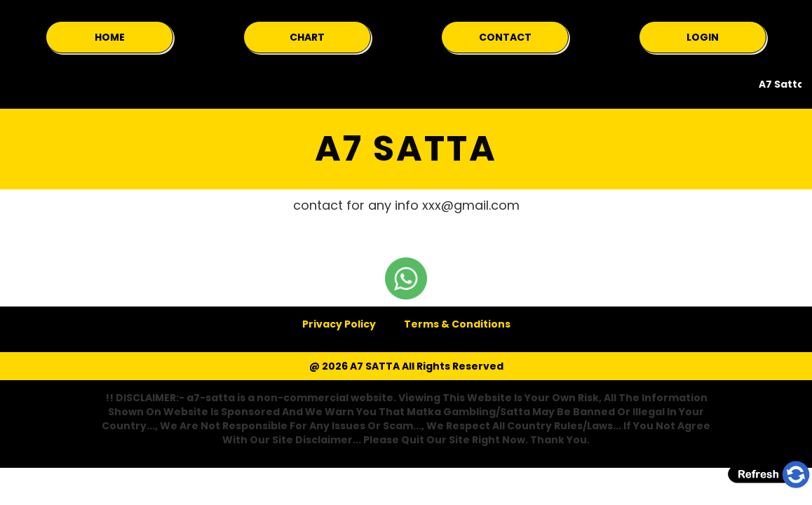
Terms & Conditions (457, 324)
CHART (307, 37)
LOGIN (703, 37)
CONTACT (505, 37)
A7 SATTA (406, 149)
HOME (110, 37)
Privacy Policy (339, 324)
